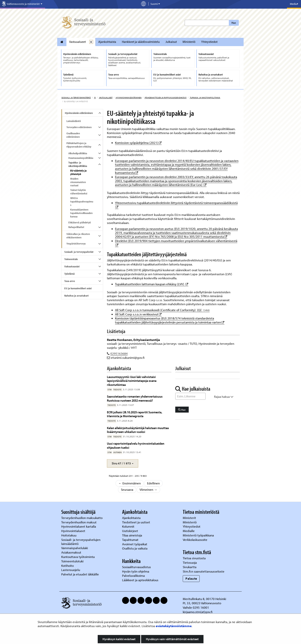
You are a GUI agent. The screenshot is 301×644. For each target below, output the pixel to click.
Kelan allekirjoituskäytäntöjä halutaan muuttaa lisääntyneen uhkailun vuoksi (138, 430)
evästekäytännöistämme (174, 626)
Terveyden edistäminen (79, 127)
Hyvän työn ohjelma (136, 571)
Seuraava (127, 489)
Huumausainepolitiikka (81, 158)
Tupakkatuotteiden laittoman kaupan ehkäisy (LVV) (152, 284)
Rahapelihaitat (76, 227)
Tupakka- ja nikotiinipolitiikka (205, 98)
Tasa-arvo (70, 281)
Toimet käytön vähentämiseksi (79, 192)
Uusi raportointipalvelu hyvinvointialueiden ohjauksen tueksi (136, 445)
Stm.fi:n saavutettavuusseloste (204, 571)
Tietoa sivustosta (194, 558)
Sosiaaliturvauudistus (136, 567)
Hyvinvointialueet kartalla (79, 526)
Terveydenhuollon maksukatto (82, 518)
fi (95, 98)
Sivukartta (190, 567)
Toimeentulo (71, 259)
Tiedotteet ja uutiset (136, 522)
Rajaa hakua (224, 397)
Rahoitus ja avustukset (76, 296)
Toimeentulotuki (73, 561)
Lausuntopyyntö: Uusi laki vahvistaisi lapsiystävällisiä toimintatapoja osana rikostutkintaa (132, 381)
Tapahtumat (130, 540)
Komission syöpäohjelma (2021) (138, 143)
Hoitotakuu (69, 535)
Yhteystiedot (209, 42)
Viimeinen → (148, 489)
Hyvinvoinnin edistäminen (128, 98)
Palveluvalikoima (133, 576)
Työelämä (69, 274)
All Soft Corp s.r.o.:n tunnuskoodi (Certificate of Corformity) (162, 310)
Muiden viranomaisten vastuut (78, 182)
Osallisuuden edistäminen (73, 135)
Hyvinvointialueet (74, 531)
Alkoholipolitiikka (78, 153)
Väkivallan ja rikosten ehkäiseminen (78, 236)
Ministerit (190, 518)
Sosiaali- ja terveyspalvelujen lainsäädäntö (81, 542)
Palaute (191, 578)
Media (294, 4)
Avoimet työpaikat (135, 544)
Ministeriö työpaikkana (199, 535)
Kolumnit (129, 526)
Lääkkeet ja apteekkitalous (140, 580)
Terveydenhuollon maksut (79, 522)
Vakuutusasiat (72, 266)
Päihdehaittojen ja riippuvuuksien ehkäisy (165, 98)
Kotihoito (67, 566)
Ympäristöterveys (76, 244)
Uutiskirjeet (130, 531)
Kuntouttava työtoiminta (78, 557)
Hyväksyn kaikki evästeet (119, 639)
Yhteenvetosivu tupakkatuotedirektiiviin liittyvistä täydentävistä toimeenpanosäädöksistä (176, 203)
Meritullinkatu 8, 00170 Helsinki (204, 599)
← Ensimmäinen (130, 483)
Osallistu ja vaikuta (135, 548)
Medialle (189, 531)
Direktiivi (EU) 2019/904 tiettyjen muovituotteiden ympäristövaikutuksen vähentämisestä (176, 241)
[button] (123, 463)
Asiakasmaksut (71, 552)
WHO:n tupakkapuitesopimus (82, 201)
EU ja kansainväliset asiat (78, 288)
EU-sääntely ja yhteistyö (78, 172)
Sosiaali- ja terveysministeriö (76, 98)
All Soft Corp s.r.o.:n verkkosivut (138, 314)
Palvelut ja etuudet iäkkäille (80, 574)
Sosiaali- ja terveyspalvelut (79, 252)
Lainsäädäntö (74, 121)
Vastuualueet (77, 42)
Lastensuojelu (71, 570)
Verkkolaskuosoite (195, 540)
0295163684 (119, 353)
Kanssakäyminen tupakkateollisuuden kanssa (81, 213)
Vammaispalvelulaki (75, 548)
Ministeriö (189, 42)
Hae (234, 23)
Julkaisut (171, 42)
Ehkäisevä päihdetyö (80, 222)
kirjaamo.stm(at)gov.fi (198, 612)
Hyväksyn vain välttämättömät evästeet (172, 639)
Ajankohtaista (107, 42)
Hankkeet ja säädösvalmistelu (141, 42)
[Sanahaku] (190, 396)
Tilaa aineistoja (132, 535)
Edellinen (153, 483)
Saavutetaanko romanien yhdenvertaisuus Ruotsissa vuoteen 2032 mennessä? (135, 398)
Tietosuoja (190, 562)
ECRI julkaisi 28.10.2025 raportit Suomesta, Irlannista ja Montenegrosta (135, 414)
